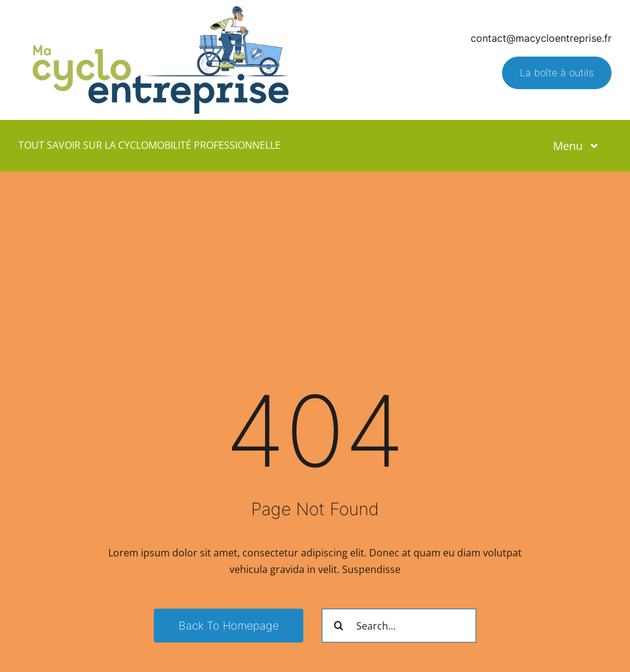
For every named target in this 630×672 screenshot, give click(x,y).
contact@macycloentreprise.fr (541, 38)
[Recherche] (339, 626)
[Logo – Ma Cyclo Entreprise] (161, 11)
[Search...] (399, 626)
